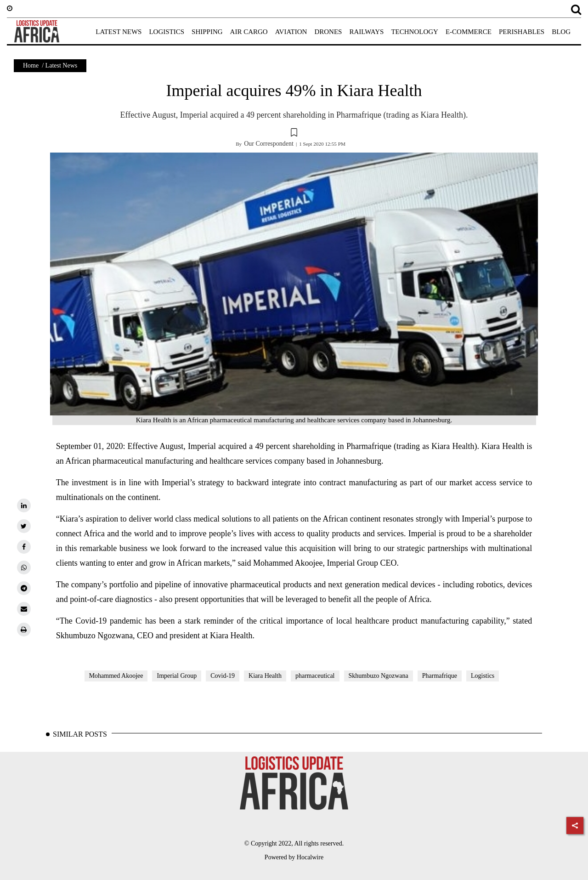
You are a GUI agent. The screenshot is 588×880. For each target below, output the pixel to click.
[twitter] (24, 526)
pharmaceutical (315, 676)
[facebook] (24, 547)
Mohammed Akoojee (116, 676)
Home (31, 65)
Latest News (62, 65)
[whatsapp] (24, 568)
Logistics (483, 676)
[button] (294, 134)
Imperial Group (177, 676)
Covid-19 (223, 676)
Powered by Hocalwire (294, 857)
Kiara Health (265, 676)
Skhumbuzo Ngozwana (379, 676)
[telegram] (24, 588)
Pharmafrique (440, 676)
